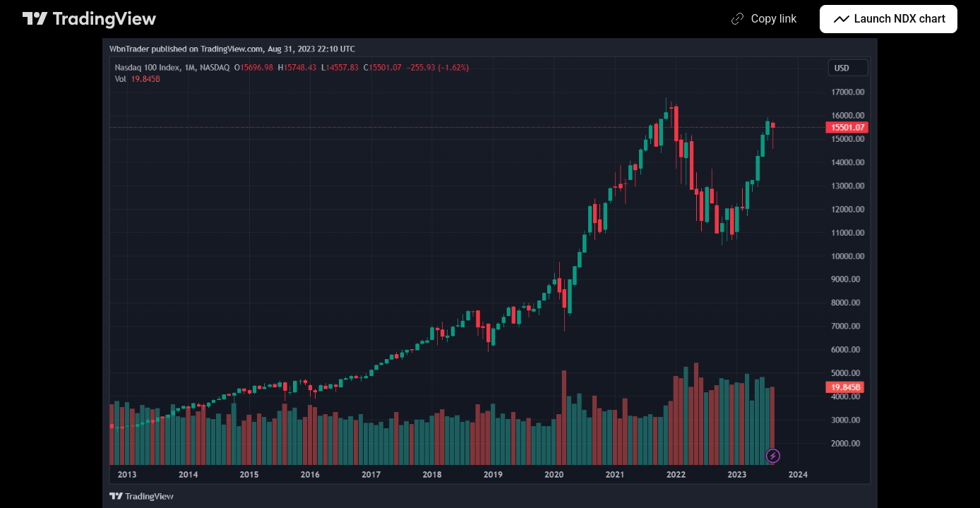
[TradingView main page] (90, 19)
